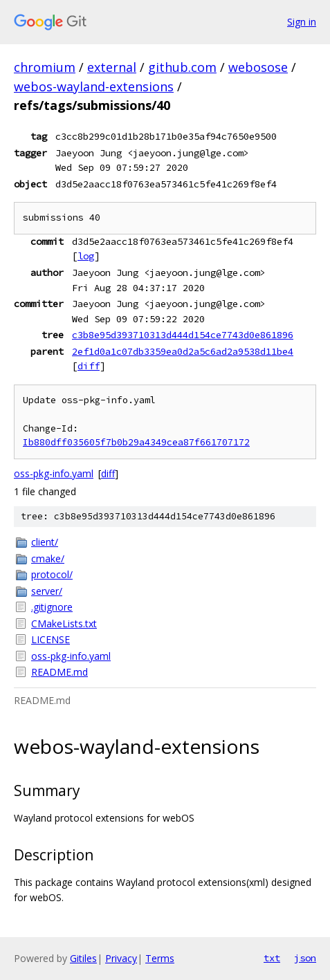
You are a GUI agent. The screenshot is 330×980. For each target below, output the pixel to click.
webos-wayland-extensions (94, 86)
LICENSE (51, 639)
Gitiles (83, 958)
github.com (182, 67)
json (305, 958)
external (112, 67)
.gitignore (52, 607)
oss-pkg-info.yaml (54, 473)
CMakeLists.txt (64, 623)
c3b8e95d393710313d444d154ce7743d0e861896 (183, 335)
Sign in (302, 22)
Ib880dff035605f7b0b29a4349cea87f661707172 (136, 442)
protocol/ (52, 574)
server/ (47, 591)
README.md (59, 672)
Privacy (121, 958)
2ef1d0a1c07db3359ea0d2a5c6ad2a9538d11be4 (183, 351)
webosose (258, 67)
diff (89, 366)
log (86, 256)
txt (272, 958)
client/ (45, 542)
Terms (160, 958)
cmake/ (48, 558)
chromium (45, 67)
